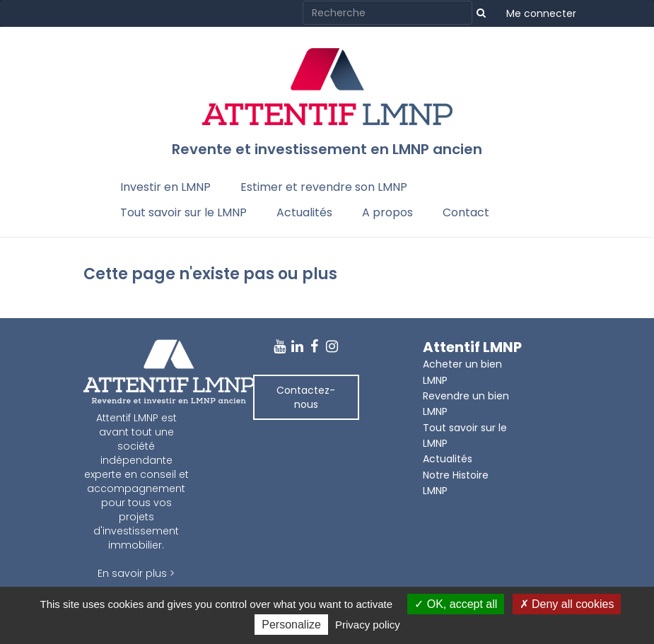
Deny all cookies (567, 604)
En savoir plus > (136, 573)
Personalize (291, 625)
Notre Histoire (456, 475)
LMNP (435, 491)
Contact (466, 212)
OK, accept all (456, 604)
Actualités (304, 212)
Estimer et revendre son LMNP (324, 187)
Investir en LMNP (165, 187)
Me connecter (541, 13)
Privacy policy (368, 625)
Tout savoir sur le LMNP (183, 212)
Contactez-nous (306, 397)
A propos (387, 212)
